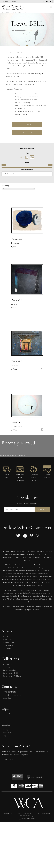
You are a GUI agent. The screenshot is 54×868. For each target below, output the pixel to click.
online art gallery (27, 551)
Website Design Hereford (27, 819)
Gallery (6, 730)
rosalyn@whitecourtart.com (13, 695)
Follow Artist (27, 125)
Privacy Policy (8, 714)
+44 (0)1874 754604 (9, 1)
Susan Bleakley (8, 645)
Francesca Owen (9, 642)
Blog (5, 736)
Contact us (7, 698)
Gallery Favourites (10, 670)
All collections (8, 664)
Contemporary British (11, 673)
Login (33, 816)
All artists (6, 636)
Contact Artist (27, 133)
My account (7, 733)
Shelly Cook (7, 639)
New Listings (8, 667)
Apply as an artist (7, 759)
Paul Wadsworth (9, 648)
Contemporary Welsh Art (12, 676)
